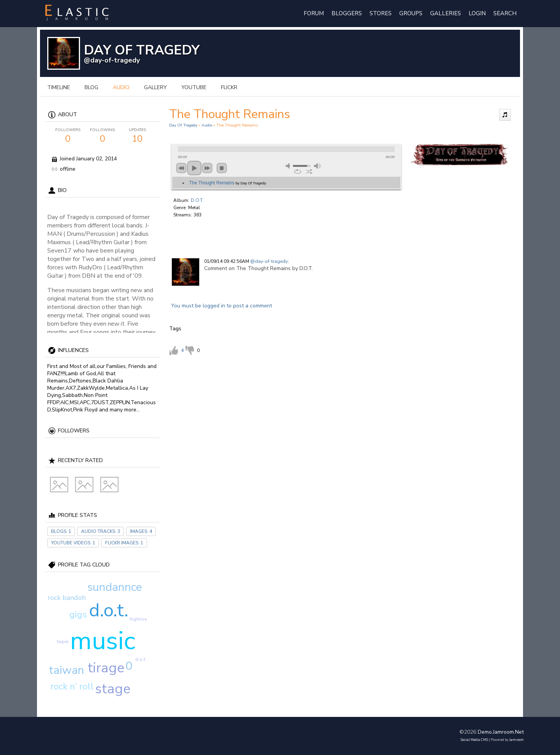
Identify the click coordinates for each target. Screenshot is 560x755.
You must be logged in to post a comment (222, 306)
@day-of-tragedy (112, 60)
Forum (314, 13)
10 (137, 136)
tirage (106, 668)
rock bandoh (67, 598)
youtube (194, 87)
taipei (63, 641)
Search (505, 13)
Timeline (59, 87)
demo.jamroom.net (501, 732)
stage (113, 689)
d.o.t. (109, 610)
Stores (381, 13)
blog (91, 87)
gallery (155, 87)
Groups (411, 13)
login (477, 13)
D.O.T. (197, 200)
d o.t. (141, 659)
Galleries (446, 13)
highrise (138, 619)
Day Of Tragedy (183, 125)
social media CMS (474, 740)
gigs (78, 614)
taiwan (66, 670)
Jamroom (517, 740)
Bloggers (347, 13)
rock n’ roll (72, 686)
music (103, 641)
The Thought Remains (228, 183)
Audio (207, 125)
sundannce (115, 587)
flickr (229, 87)
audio (121, 87)
